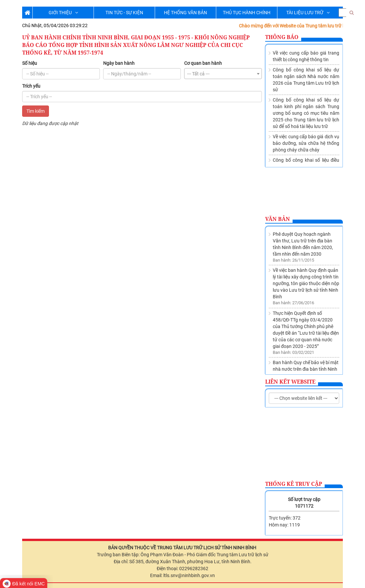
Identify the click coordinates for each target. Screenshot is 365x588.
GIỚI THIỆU (63, 13)
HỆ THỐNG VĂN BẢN (185, 13)
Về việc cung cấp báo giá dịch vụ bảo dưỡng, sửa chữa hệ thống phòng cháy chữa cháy (306, 143)
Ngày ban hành (119, 63)
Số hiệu (30, 63)
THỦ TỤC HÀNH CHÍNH (247, 13)
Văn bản (278, 219)
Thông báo (282, 37)
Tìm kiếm (36, 111)
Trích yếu (31, 86)
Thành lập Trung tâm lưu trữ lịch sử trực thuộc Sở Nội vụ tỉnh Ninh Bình (305, 361)
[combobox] (223, 74)
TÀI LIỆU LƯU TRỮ (308, 13)
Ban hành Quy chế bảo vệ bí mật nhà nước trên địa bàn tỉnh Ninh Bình (306, 331)
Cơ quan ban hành (203, 63)
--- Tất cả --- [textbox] (198, 74)
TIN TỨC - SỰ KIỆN (124, 13)
